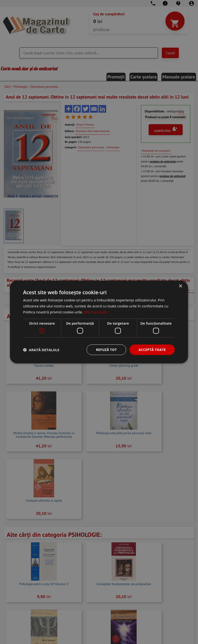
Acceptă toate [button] (152, 350)
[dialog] (99, 322)
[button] (41, 350)
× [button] (180, 286)
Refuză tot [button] (106, 350)
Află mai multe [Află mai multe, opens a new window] (96, 312)
